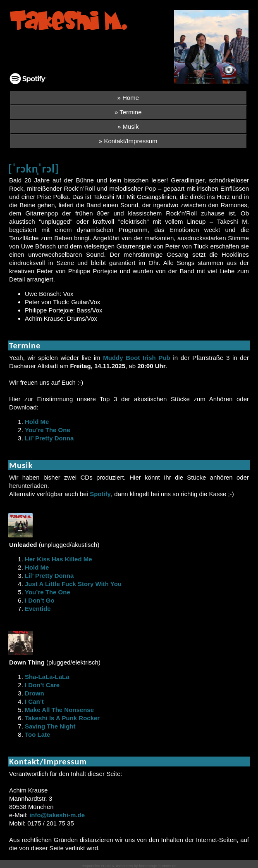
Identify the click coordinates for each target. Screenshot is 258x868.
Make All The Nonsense (59, 710)
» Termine (128, 112)
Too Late (37, 734)
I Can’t (34, 701)
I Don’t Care (42, 685)
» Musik (128, 127)
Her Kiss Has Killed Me (59, 559)
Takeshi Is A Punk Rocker (62, 718)
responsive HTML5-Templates (107, 866)
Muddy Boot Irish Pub (137, 358)
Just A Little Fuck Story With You (73, 584)
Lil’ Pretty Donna (49, 438)
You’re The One (48, 430)
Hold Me (37, 422)
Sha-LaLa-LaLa (47, 677)
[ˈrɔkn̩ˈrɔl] (34, 169)
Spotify (100, 494)
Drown (35, 693)
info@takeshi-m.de (57, 815)
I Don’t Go (40, 600)
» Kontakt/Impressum (128, 141)
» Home (128, 98)
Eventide (38, 609)
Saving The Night (50, 726)
